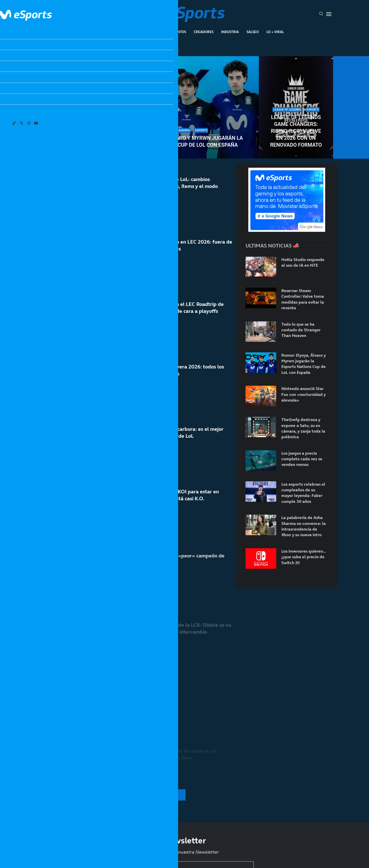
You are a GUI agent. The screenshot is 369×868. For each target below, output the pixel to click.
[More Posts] (134, 795)
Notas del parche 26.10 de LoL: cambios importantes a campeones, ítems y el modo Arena (168, 187)
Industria (230, 32)
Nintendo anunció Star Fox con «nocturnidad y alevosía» (304, 394)
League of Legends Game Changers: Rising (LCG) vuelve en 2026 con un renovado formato (296, 131)
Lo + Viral (275, 32)
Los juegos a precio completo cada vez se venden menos (302, 459)
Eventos (178, 32)
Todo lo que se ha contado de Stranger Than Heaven (301, 330)
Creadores (204, 32)
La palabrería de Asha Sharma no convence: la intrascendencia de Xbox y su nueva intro (304, 526)
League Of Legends (102, 32)
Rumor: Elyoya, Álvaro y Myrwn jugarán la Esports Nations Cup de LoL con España (184, 141)
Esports (134, 32)
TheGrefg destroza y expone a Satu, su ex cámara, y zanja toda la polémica (303, 428)
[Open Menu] (329, 14)
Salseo (253, 32)
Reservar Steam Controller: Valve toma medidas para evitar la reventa (303, 299)
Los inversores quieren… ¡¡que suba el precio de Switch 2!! (304, 557)
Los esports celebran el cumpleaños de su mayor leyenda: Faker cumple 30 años (73, 128)
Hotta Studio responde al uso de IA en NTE (303, 262)
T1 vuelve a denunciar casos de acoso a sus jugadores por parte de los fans (168, 754)
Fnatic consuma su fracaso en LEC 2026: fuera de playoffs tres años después (175, 252)
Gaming (156, 32)
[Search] (321, 14)
